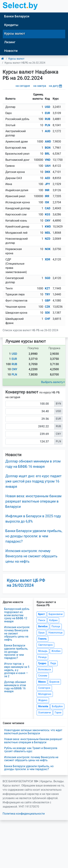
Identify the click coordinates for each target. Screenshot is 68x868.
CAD (48, 208)
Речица (42, 657)
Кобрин (53, 620)
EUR (47, 113)
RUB (48, 119)
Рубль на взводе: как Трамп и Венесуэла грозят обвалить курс (31, 750)
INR (47, 190)
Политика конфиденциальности (24, 814)
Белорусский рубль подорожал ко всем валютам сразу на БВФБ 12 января (17, 615)
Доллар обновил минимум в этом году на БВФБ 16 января (15, 687)
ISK (47, 202)
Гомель (42, 639)
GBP (48, 301)
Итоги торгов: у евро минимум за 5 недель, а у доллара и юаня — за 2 (17, 670)
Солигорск (44, 688)
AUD (48, 131)
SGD (48, 278)
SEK (47, 313)
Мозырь (43, 651)
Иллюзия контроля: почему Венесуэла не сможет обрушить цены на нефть (31, 556)
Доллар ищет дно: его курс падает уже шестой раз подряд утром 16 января (33, 481)
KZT (47, 288)
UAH (48, 166)
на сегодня (23, 86)
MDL (48, 233)
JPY (47, 184)
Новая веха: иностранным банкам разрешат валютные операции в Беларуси (33, 501)
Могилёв (43, 706)
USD (48, 107)
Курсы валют (15, 33)
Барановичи (56, 614)
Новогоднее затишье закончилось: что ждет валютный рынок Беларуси (33, 732)
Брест (41, 614)
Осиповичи (45, 712)
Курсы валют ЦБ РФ (26, 583)
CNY (48, 221)
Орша (41, 633)
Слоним (43, 676)
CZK (47, 307)
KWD (48, 227)
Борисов (54, 682)
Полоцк (56, 626)
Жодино (43, 700)
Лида (53, 663)
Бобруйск (57, 706)
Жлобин (56, 651)
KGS (48, 214)
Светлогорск (45, 645)
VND (48, 160)
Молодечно (45, 694)
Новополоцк (55, 633)
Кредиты (11, 25)
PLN (47, 125)
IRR (47, 196)
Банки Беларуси (17, 16)
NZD (48, 239)
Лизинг (10, 42)
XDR (48, 259)
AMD (48, 142)
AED (47, 178)
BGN (48, 148)
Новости (11, 51)
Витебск (43, 626)
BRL (47, 154)
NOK (48, 249)
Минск (42, 682)
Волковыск (45, 669)
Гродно (42, 663)
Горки (58, 712)
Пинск (42, 620)
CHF (48, 319)
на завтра (40, 86)
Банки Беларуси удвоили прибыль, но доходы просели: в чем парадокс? (34, 536)
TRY (47, 294)
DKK (48, 172)
